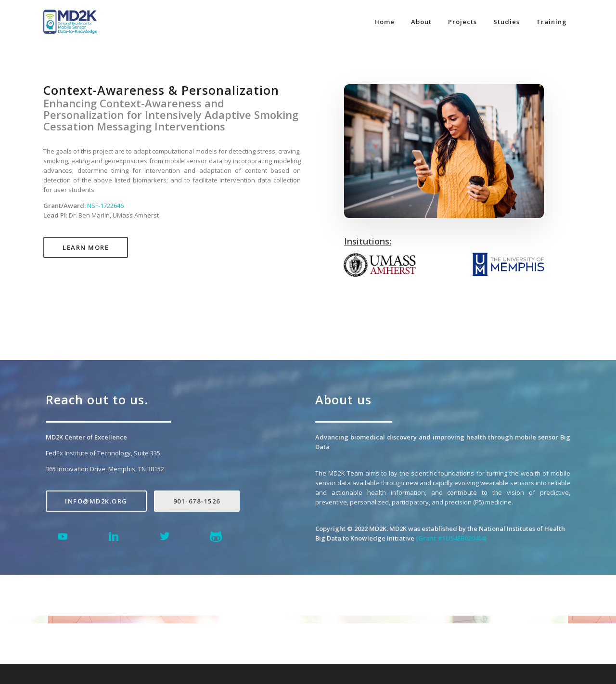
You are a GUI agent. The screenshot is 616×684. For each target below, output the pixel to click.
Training (552, 22)
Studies (507, 22)
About (421, 22)
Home (385, 22)
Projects (462, 22)
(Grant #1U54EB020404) (451, 538)
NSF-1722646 (105, 206)
